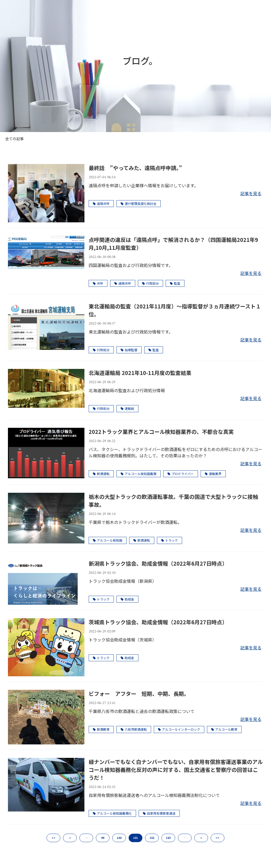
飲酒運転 (101, 474)
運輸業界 (213, 474)
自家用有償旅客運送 (159, 813)
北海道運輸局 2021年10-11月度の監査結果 (140, 373)
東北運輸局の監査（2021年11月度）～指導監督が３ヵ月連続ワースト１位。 (175, 310)
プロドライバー (181, 474)
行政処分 (150, 283)
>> (218, 838)
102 (152, 838)
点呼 (98, 283)
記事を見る (251, 193)
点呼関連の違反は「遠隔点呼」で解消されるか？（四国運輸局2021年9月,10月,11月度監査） (173, 244)
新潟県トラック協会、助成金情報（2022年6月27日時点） (158, 563)
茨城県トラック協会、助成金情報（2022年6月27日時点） (158, 622)
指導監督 (129, 350)
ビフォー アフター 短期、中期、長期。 (139, 694)
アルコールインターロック (179, 729)
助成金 (127, 599)
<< (53, 838)
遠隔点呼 (101, 203)
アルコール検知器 (108, 540)
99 (103, 838)
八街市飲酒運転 (134, 729)
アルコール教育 (224, 729)
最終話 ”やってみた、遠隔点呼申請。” (135, 168)
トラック (170, 540)
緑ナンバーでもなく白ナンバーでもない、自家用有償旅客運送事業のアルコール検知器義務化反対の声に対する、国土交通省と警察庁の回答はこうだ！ (176, 770)
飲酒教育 (101, 729)
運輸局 (127, 408)
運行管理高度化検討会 (139, 203)
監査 (175, 283)
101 (135, 838)
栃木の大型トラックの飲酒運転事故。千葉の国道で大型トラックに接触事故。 (173, 501)
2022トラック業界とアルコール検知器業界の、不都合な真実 (161, 432)
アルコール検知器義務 (139, 474)
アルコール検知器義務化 (112, 813)
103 (168, 838)
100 (119, 838)
